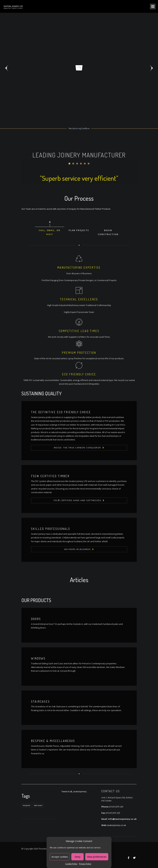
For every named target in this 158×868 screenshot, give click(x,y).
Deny (78, 857)
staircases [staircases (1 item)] (38, 805)
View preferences (97, 857)
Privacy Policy (85, 864)
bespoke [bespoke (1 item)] (27, 805)
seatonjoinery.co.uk (116, 825)
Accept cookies (60, 857)
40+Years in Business (77, 549)
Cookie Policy (71, 864)
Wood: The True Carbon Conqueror (77, 448)
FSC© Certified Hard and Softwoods (77, 500)
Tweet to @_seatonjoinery (74, 791)
